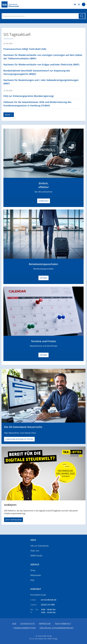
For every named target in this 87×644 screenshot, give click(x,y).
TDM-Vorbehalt (63, 624)
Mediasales (36, 575)
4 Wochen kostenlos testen (19, 439)
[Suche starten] (82, 16)
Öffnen (43, 278)
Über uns (35, 551)
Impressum (45, 624)
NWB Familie (36, 556)
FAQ (32, 580)
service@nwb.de (49, 600)
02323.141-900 (48, 605)
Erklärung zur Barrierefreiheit (57, 628)
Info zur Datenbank (39, 546)
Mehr (9, 115)
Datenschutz (28, 624)
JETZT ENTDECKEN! (13, 520)
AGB (14, 624)
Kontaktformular (38, 595)
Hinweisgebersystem (24, 628)
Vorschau (44, 201)
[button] (79, 4)
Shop (33, 570)
